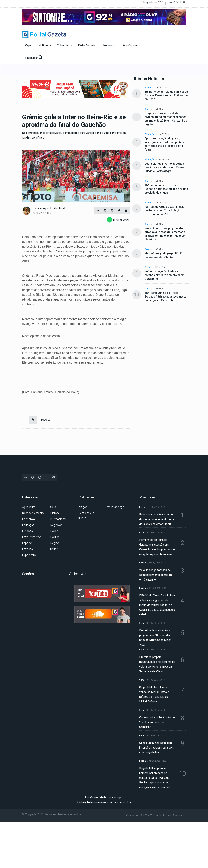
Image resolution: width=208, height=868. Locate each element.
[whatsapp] (118, 220)
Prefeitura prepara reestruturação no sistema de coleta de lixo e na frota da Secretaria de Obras (157, 664)
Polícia (148, 267)
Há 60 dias (161, 267)
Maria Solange (115, 507)
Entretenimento (32, 537)
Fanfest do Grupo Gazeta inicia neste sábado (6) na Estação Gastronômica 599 (165, 211)
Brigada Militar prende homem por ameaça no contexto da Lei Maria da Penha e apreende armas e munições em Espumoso (156, 778)
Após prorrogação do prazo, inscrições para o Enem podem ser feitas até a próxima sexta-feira (164, 144)
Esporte (46, 420)
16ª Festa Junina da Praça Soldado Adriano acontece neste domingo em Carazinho (165, 297)
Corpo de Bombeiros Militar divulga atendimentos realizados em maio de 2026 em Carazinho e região (166, 119)
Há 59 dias (162, 88)
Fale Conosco (131, 46)
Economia (28, 519)
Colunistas (65, 46)
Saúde (54, 549)
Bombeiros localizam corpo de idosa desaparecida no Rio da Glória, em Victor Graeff (157, 519)
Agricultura (29, 507)
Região (55, 543)
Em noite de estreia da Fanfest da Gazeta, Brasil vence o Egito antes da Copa (166, 96)
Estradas (27, 549)
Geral (147, 109)
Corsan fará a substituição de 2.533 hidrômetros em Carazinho (157, 722)
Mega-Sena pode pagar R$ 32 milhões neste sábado (164, 256)
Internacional (58, 519)
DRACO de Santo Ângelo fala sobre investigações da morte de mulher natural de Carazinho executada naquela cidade (157, 605)
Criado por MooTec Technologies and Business (155, 816)
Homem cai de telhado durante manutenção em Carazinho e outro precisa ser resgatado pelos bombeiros (157, 547)
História (55, 513)
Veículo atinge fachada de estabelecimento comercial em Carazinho (165, 275)
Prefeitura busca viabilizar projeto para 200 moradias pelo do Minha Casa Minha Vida (155, 638)
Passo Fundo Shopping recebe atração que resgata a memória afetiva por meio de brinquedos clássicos (165, 234)
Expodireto (29, 555)
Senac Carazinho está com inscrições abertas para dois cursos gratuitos (157, 748)
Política (55, 537)
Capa (29, 46)
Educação (149, 134)
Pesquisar (34, 58)
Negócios (110, 46)
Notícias (45, 46)
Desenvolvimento (33, 513)
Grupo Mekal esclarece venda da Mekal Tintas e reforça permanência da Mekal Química (154, 694)
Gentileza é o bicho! (86, 516)
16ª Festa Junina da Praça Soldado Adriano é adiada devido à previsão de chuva (167, 189)
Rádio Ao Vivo (88, 46)
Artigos (83, 507)
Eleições (27, 531)
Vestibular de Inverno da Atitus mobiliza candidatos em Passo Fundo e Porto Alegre (164, 168)
